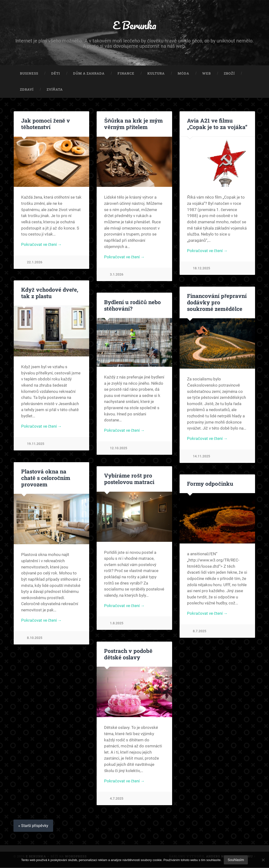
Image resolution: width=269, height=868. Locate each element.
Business (29, 74)
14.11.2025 (201, 457)
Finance (126, 74)
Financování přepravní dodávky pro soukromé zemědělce (217, 303)
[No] (263, 860)
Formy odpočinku (210, 484)
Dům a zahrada (89, 74)
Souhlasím (236, 860)
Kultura (156, 74)
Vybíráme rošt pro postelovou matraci (129, 479)
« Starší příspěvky (33, 826)
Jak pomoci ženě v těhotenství (45, 124)
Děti (56, 74)
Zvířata (55, 90)
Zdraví (27, 90)
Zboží (229, 74)
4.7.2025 (117, 799)
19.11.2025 (36, 445)
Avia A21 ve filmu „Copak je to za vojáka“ (217, 124)
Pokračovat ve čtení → (41, 245)
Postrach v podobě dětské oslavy (128, 654)
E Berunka (134, 25)
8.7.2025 (200, 632)
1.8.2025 (117, 624)
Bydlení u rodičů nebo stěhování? (132, 306)
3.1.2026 (117, 275)
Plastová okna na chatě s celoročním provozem (46, 478)
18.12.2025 (201, 269)
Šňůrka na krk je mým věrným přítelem (133, 124)
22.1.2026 (35, 263)
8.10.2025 (35, 639)
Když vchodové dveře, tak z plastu (50, 293)
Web (206, 74)
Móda (183, 74)
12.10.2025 (119, 449)
